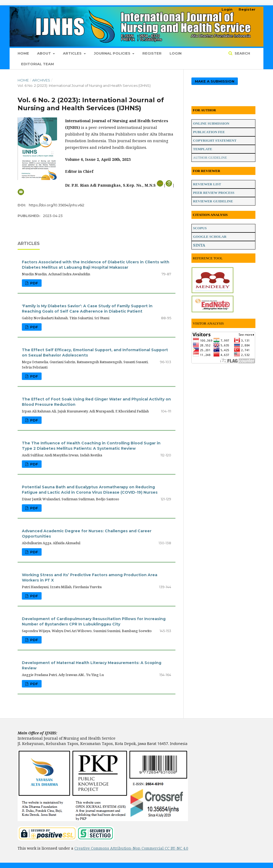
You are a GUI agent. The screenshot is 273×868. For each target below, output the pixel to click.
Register (152, 53)
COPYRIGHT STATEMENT (215, 140)
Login (176, 53)
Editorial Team (37, 64)
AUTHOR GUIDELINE (210, 157)
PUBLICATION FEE (209, 132)
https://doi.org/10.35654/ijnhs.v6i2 (57, 205)
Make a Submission (215, 81)
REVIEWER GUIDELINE (213, 201)
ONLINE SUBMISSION (211, 123)
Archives (41, 80)
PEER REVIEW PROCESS (214, 193)
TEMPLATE (203, 149)
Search (242, 53)
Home (23, 53)
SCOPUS (200, 228)
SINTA (199, 245)
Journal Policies (113, 53)
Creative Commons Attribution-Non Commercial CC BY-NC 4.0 (131, 848)
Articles (73, 53)
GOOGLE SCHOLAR (210, 237)
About (45, 53)
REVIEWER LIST (207, 184)
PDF (34, 283)
